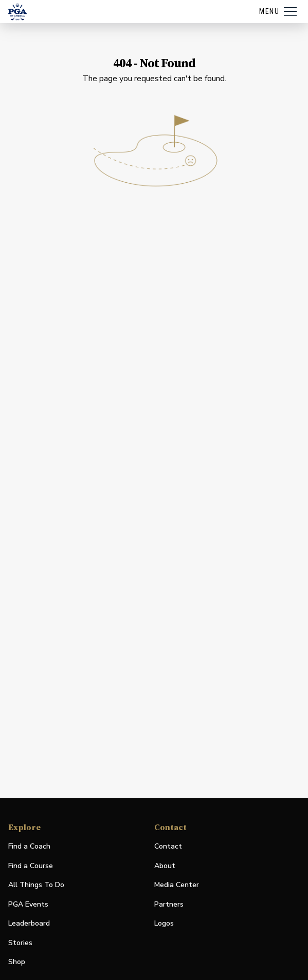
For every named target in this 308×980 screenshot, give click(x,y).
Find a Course (31, 866)
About (165, 866)
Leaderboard (29, 923)
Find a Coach (29, 846)
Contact (168, 846)
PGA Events (28, 904)
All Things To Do (36, 885)
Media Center (177, 885)
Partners (169, 904)
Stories (20, 943)
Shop (17, 962)
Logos (164, 923)
